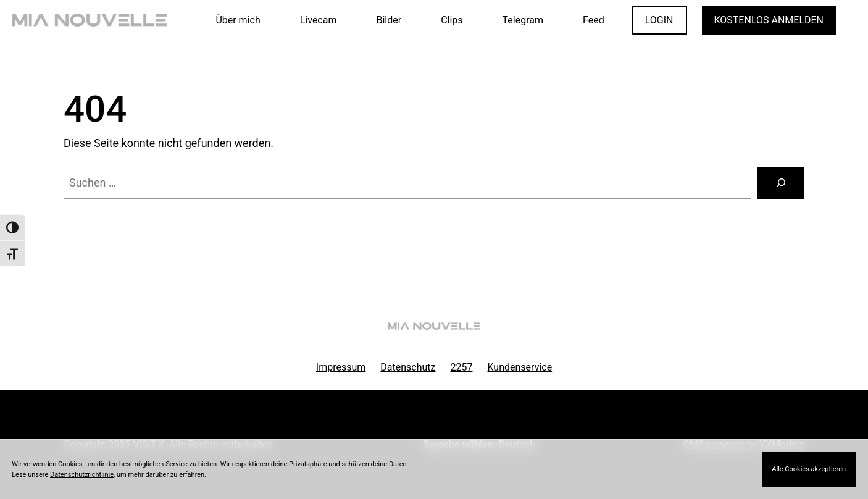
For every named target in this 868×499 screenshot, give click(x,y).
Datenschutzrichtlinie (82, 475)
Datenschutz (408, 367)
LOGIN (659, 20)
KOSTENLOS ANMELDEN (769, 20)
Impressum (341, 367)
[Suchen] (781, 183)
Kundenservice (520, 367)
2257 (462, 367)
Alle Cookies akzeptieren (809, 469)
